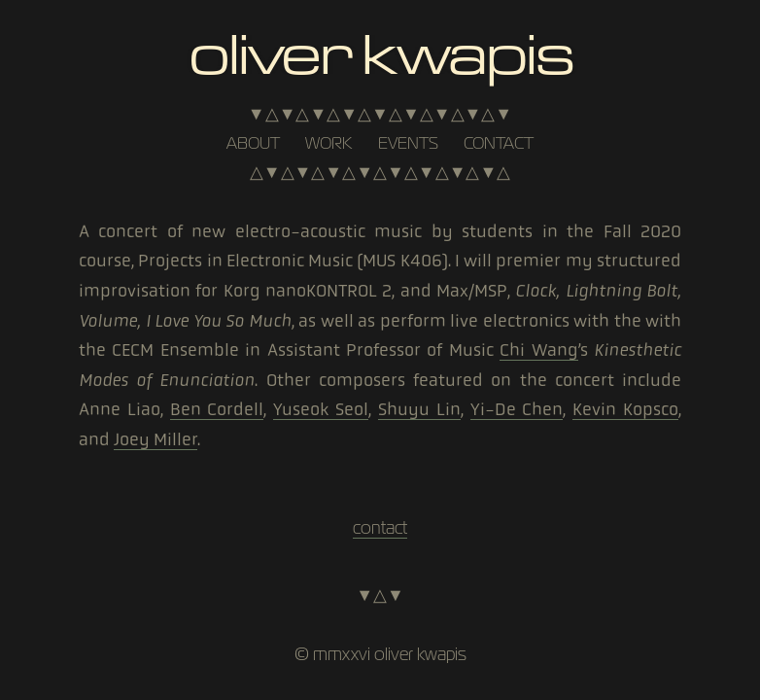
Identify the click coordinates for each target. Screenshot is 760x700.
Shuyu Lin (419, 409)
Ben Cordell (217, 409)
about (253, 143)
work (328, 143)
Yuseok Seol (321, 409)
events (408, 143)
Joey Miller (155, 439)
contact (499, 143)
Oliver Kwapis (380, 52)
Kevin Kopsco (625, 409)
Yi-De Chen (517, 409)
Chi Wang (538, 350)
